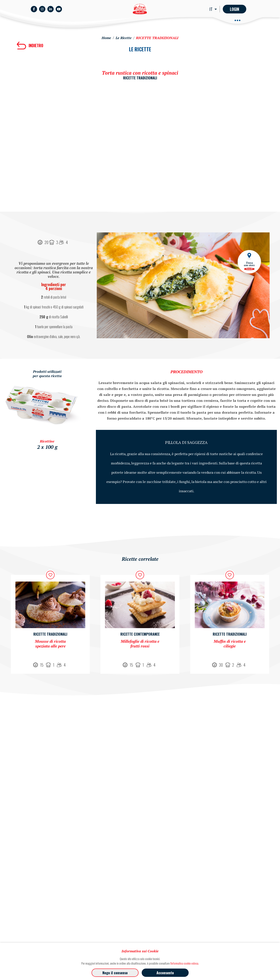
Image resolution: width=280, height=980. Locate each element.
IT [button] (212, 9)
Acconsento (165, 973)
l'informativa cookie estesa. (185, 963)
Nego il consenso (115, 973)
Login (235, 9)
